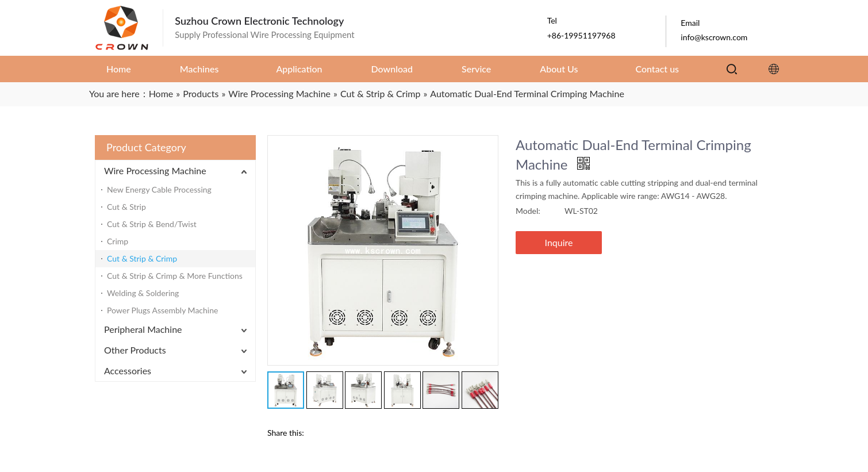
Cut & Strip (126, 207)
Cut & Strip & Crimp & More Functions (175, 276)
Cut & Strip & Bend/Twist (152, 224)
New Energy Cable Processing (159, 189)
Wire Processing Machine (155, 170)
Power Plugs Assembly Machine (162, 310)
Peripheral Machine (143, 329)
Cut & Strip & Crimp (142, 258)
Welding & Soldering (143, 293)
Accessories (128, 371)
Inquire (559, 242)
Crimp (118, 241)
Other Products (135, 350)
